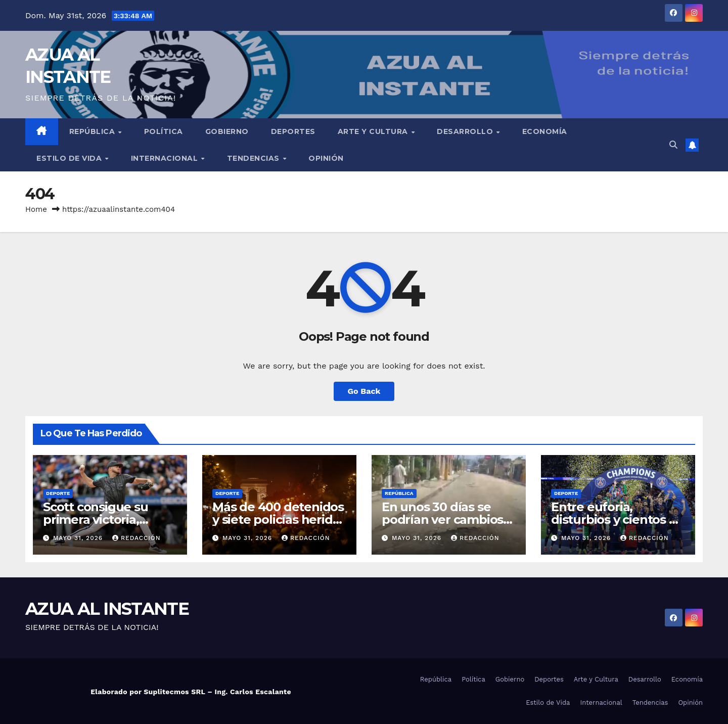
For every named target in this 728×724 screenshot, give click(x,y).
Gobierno (227, 131)
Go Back (364, 391)
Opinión (326, 158)
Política (164, 131)
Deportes (293, 131)
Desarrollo (466, 131)
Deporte (58, 493)
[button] (673, 145)
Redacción (136, 538)
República (93, 131)
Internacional (166, 158)
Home (36, 209)
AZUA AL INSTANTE (107, 609)
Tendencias (255, 158)
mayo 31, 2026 (79, 538)
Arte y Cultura (374, 131)
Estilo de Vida (70, 158)
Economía (545, 131)
